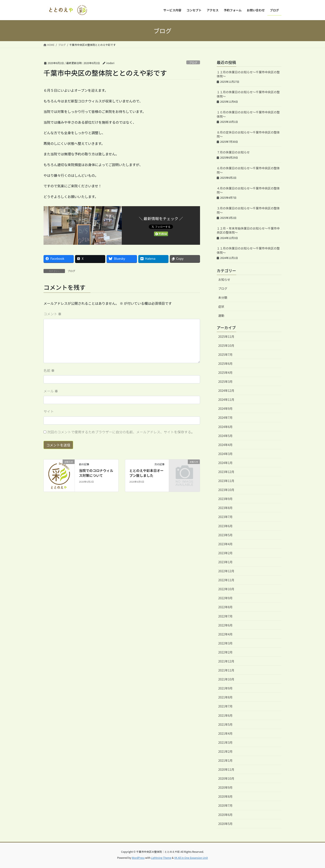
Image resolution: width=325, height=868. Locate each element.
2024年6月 (225, 427)
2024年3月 (225, 454)
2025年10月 (226, 345)
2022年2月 (225, 652)
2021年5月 (225, 724)
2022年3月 (225, 643)
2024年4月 (225, 445)
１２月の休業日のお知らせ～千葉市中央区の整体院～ (248, 74)
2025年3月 (225, 381)
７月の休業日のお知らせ (233, 152)
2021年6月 (225, 715)
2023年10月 (226, 490)
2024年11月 (226, 399)
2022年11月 (226, 580)
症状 (221, 306)
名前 (49, 370)
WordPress (138, 858)
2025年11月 (226, 336)
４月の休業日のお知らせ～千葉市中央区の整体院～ (248, 190)
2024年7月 (225, 417)
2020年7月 (225, 805)
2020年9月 (225, 787)
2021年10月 (226, 679)
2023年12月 (226, 472)
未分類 (223, 297)
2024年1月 (225, 463)
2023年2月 (225, 553)
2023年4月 (225, 544)
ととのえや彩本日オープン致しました (146, 473)
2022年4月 (225, 634)
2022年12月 (226, 571)
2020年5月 (225, 824)
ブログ (193, 62)
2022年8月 (225, 607)
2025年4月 (225, 372)
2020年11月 (226, 769)
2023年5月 (225, 535)
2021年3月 (225, 742)
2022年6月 (225, 625)
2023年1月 (225, 562)
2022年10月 (226, 589)
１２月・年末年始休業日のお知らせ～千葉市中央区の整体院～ (248, 230)
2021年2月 (225, 751)
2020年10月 (226, 778)
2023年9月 (225, 499)
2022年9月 (225, 598)
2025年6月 (225, 363)
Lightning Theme (161, 858)
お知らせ (224, 279)
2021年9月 (225, 688)
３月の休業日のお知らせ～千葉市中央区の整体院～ (248, 210)
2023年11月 (226, 481)
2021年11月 (226, 670)
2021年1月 (225, 760)
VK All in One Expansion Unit (191, 858)
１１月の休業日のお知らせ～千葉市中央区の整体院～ (248, 94)
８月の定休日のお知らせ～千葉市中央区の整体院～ (248, 134)
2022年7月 (225, 616)
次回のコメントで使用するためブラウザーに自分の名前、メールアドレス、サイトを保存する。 (121, 432)
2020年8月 (225, 796)
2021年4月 (225, 733)
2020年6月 (225, 815)
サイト (49, 411)
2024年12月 (226, 390)
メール (51, 391)
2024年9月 (225, 408)
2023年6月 (225, 526)
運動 (221, 315)
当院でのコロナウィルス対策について (96, 473)
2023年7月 (225, 517)
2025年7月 (225, 354)
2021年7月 (225, 706)
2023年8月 (225, 508)
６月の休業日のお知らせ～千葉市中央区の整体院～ (248, 170)
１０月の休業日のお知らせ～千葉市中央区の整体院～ (248, 114)
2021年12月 (226, 661)
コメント (53, 314)
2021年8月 (225, 697)
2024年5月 (225, 436)
